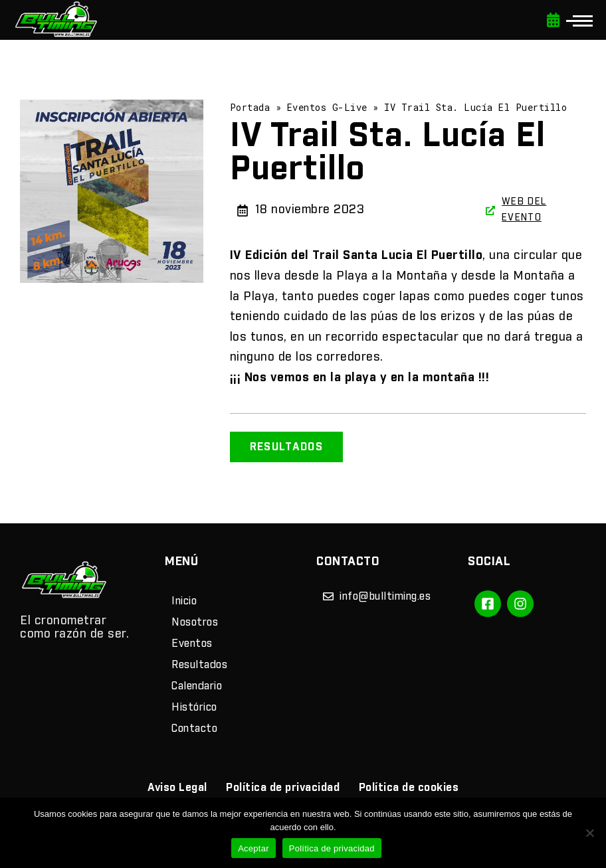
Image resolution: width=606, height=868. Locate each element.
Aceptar (253, 848)
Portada (250, 107)
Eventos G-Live (327, 107)
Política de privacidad (332, 848)
